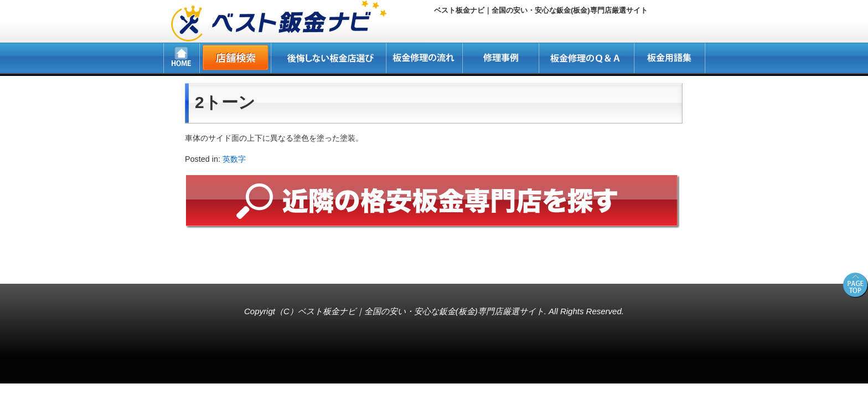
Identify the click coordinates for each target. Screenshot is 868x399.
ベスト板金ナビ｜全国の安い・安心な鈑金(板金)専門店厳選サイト (421, 311)
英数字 (234, 159)
